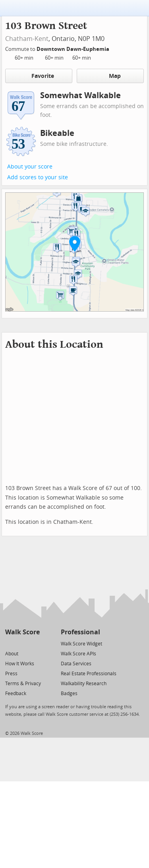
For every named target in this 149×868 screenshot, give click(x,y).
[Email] (34, 643)
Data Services (76, 664)
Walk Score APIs (78, 654)
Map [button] (110, 76)
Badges (69, 694)
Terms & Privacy (23, 684)
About (12, 654)
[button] (75, 244)
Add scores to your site (38, 177)
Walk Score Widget (81, 644)
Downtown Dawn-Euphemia (74, 49)
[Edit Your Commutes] (114, 48)
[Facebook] (22, 643)
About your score (30, 167)
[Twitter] (10, 643)
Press (11, 674)
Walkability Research (84, 684)
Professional (80, 632)
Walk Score (22, 632)
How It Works (20, 664)
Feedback (16, 694)
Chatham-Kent (27, 39)
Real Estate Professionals (89, 674)
